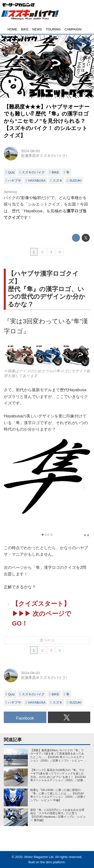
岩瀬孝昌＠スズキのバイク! (44, 156)
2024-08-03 (30, 151)
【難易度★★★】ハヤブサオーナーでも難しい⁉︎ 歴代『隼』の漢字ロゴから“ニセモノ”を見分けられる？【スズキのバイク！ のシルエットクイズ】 (47, 121)
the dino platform (53, 862)
